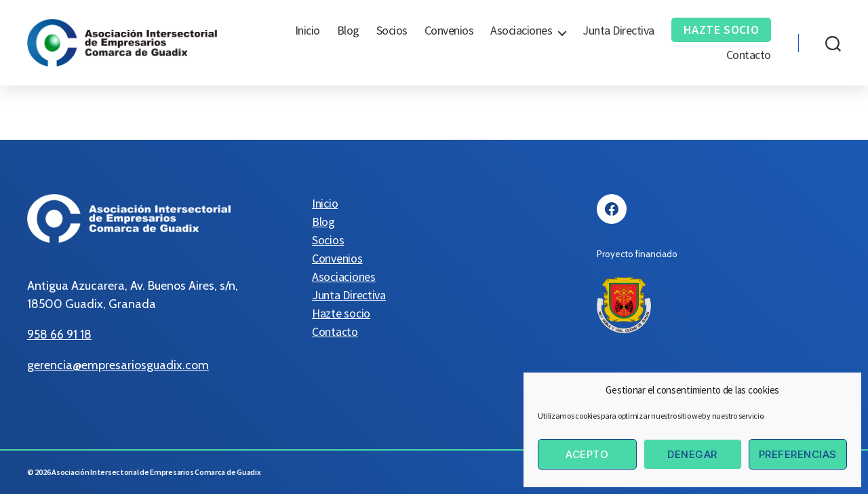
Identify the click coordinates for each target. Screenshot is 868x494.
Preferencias (798, 454)
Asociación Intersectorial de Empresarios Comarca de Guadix (156, 472)
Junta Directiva (618, 31)
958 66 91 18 (59, 335)
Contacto (749, 55)
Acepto (587, 454)
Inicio (308, 31)
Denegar (692, 454)
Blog (348, 31)
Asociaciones (521, 31)
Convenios (449, 31)
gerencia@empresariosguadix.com (118, 365)
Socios (392, 31)
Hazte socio (722, 30)
